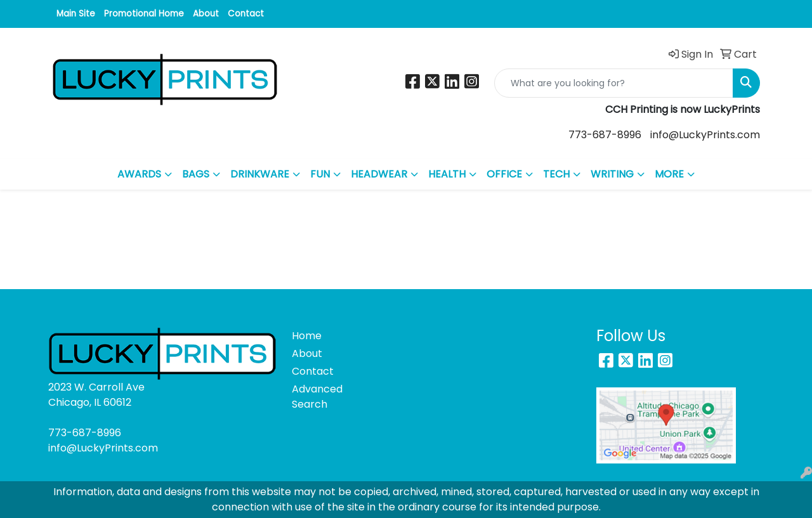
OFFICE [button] (504, 174)
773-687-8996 (605, 135)
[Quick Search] (614, 83)
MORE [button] (669, 174)
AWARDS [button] (139, 174)
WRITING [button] (612, 174)
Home (307, 336)
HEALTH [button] (447, 174)
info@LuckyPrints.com (705, 135)
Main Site (76, 14)
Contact (246, 14)
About (206, 14)
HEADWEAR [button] (379, 174)
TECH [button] (556, 174)
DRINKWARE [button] (260, 174)
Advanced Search (317, 397)
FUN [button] (320, 174)
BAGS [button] (196, 174)
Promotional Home (144, 14)
